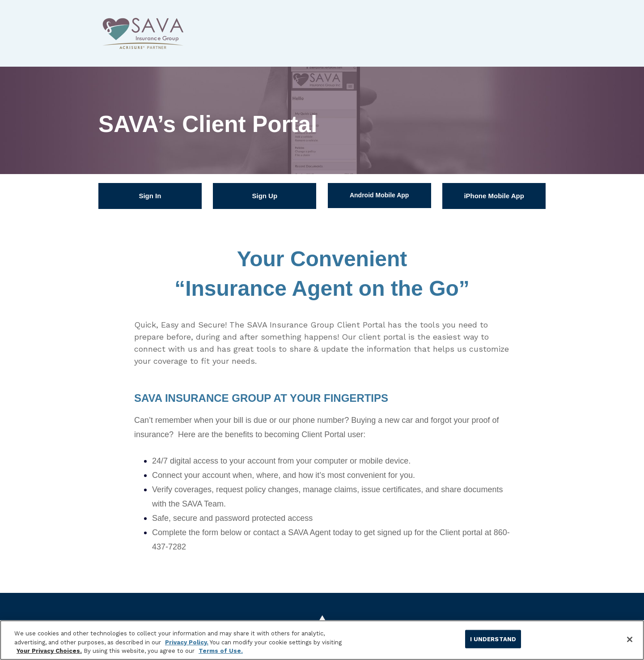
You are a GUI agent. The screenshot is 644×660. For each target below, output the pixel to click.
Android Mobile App (379, 195)
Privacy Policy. (187, 642)
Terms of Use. (221, 651)
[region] (322, 640)
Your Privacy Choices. (49, 651)
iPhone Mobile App (494, 196)
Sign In (150, 196)
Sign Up (265, 196)
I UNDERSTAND (493, 639)
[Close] (630, 639)
